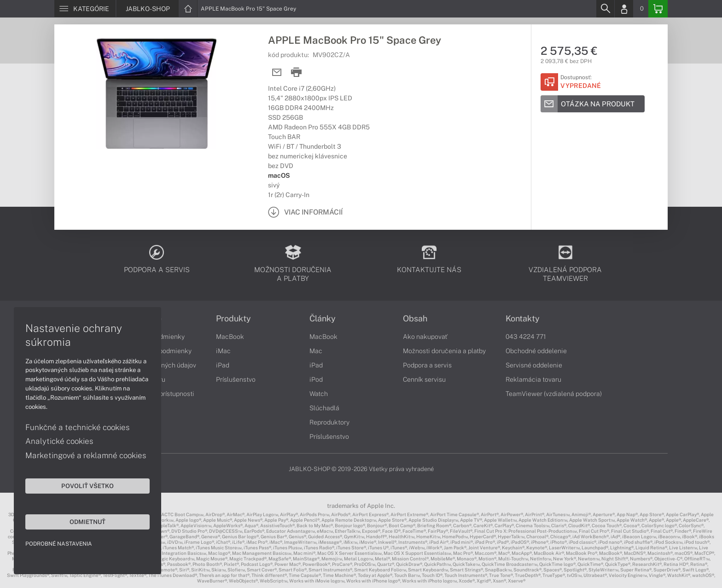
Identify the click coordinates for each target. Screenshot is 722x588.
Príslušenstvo (236, 379)
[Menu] (85, 9)
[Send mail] (277, 73)
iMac (223, 351)
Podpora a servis (427, 365)
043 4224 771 (526, 337)
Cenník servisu (424, 379)
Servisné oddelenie (534, 365)
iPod (316, 379)
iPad (223, 365)
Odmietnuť (87, 522)
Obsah (415, 319)
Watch (319, 394)
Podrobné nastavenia (59, 544)
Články (323, 319)
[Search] (605, 9)
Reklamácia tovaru (533, 379)
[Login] (624, 9)
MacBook (230, 337)
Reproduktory (329, 422)
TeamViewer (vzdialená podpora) (554, 394)
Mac (316, 351)
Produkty (233, 319)
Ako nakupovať (425, 337)
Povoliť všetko (87, 486)
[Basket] (658, 9)
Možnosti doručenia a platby (444, 351)
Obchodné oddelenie (536, 351)
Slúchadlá (324, 408)
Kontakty (523, 319)
